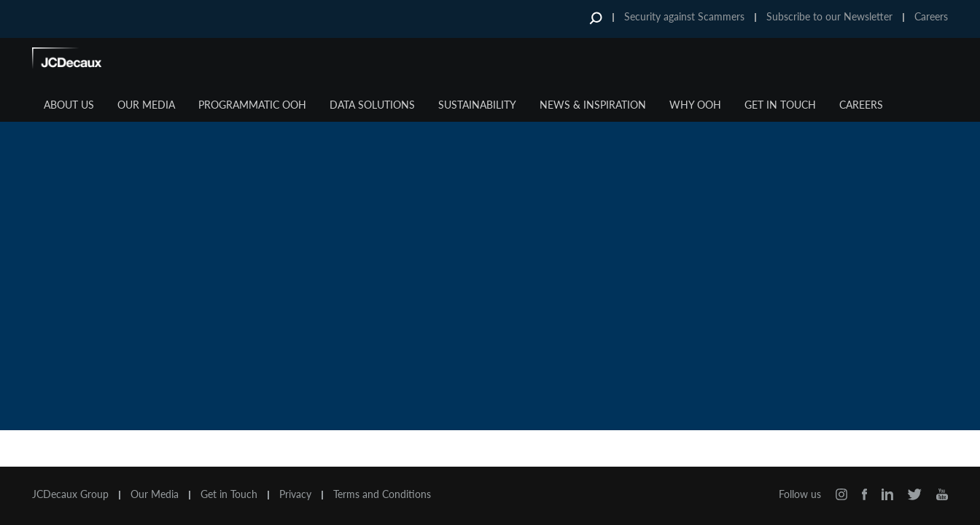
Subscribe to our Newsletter (829, 16)
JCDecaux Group (70, 494)
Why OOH (695, 105)
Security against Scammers (684, 16)
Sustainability (477, 105)
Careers (931, 16)
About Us (69, 105)
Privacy (295, 494)
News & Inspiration (593, 105)
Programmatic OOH (252, 105)
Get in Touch (780, 105)
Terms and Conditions (382, 494)
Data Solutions (372, 105)
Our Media (146, 105)
